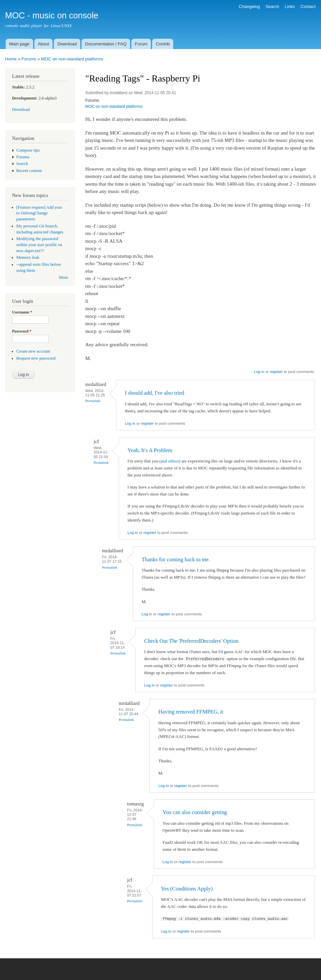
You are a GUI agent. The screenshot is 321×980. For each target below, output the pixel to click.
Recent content (29, 171)
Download (67, 44)
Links (290, 7)
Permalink (93, 401)
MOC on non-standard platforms (72, 59)
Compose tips (28, 150)
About (43, 44)
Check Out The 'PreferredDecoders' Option (191, 641)
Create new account (33, 351)
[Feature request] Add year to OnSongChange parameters (39, 213)
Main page (19, 44)
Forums (29, 59)
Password (22, 331)
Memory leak (28, 257)
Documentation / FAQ (106, 44)
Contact (308, 7)
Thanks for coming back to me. (176, 559)
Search (272, 7)
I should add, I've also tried (154, 393)
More (64, 277)
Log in (259, 372)
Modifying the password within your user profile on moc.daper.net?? (39, 245)
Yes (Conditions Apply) (187, 889)
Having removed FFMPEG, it (191, 712)
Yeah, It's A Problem (150, 450)
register (276, 372)
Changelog (249, 7)
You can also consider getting (195, 812)
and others (170, 461)
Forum (141, 44)
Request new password (36, 358)
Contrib (163, 44)
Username (22, 312)
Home (11, 59)
